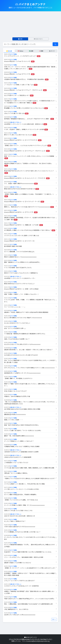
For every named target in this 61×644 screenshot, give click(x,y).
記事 (20, 39)
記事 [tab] (31, 51)
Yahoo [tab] (20, 51)
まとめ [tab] (9, 51)
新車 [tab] (41, 51)
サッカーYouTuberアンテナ (43, 639)
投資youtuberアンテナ (28, 639)
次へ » (54, 619)
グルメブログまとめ (15, 639)
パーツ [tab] (52, 51)
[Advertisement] (30, 24)
